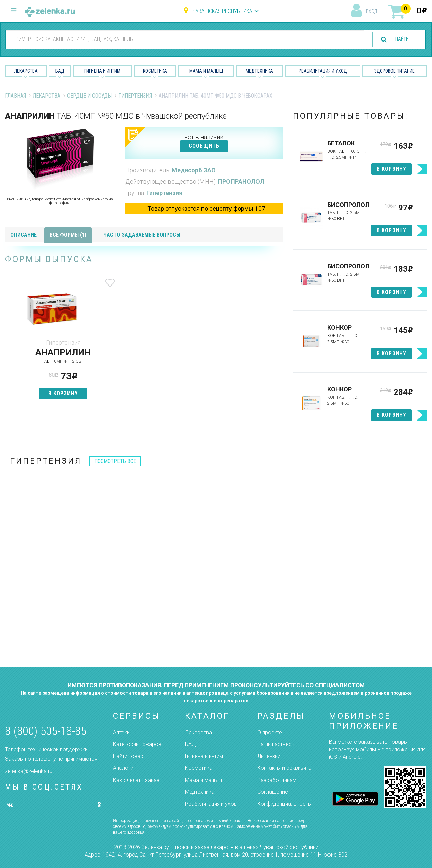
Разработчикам (277, 780)
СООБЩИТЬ (204, 146)
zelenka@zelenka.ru (29, 771)
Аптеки (121, 733)
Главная (16, 96)
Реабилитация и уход (323, 71)
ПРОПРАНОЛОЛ (241, 181)
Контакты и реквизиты (285, 768)
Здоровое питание (395, 71)
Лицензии (269, 756)
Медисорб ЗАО (194, 170)
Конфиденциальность (284, 804)
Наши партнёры (276, 744)
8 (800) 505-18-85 (46, 731)
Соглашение (273, 792)
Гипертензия (135, 96)
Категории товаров (137, 744)
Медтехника (259, 71)
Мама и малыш (206, 71)
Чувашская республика (223, 11)
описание (24, 235)
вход (371, 11)
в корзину (51, 393)
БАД (60, 71)
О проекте (270, 733)
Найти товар (128, 756)
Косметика (155, 71)
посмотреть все (115, 461)
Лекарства (26, 71)
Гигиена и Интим (102, 71)
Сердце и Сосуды (89, 96)
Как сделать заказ (136, 780)
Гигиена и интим (204, 756)
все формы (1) (68, 235)
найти (399, 40)
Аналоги (123, 768)
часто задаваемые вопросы (142, 235)
